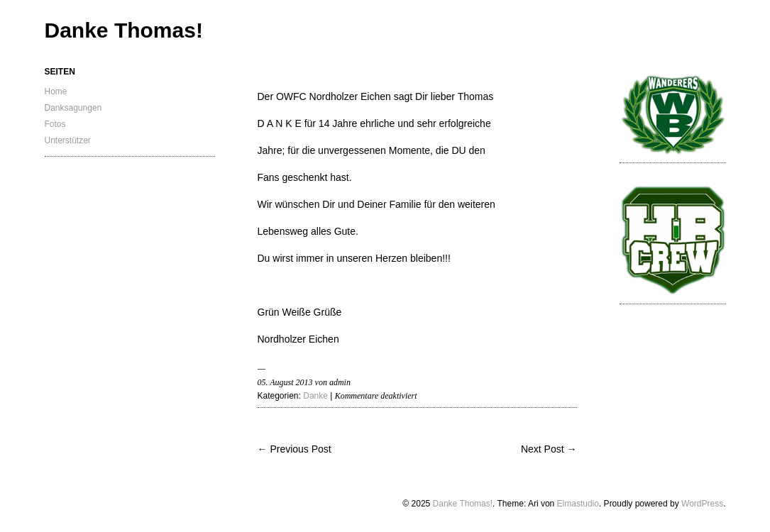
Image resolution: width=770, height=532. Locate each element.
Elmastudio (578, 504)
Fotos (55, 124)
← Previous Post (295, 449)
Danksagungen (73, 108)
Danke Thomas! (124, 30)
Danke (315, 396)
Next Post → (549, 449)
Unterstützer (68, 140)
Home (56, 92)
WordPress (702, 504)
